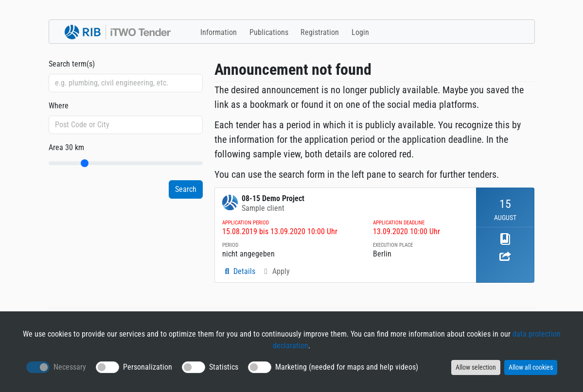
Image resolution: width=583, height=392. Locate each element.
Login (360, 32)
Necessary (70, 367)
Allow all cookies (531, 367)
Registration (320, 32)
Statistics (224, 367)
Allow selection (476, 367)
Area (66, 147)
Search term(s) (72, 64)
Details (239, 271)
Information (219, 32)
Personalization (148, 367)
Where (59, 106)
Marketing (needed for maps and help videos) (347, 367)
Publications (269, 32)
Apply (275, 271)
